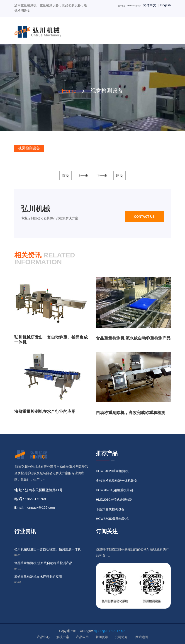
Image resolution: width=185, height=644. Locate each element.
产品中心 (43, 637)
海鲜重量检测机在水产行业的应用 (45, 412)
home (69, 91)
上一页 (83, 176)
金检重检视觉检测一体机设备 (117, 481)
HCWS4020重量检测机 (112, 471)
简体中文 (150, 5)
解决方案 (63, 637)
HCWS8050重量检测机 (112, 519)
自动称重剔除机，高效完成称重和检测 (131, 413)
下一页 (102, 176)
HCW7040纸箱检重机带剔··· (116, 490)
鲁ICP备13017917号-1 (110, 631)
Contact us (144, 217)
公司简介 (121, 637)
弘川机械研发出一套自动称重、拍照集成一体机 (48, 549)
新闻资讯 (102, 637)
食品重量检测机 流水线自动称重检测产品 (133, 338)
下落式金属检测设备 (110, 509)
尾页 (119, 176)
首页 (66, 176)
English (166, 5)
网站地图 (142, 637)
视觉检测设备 (29, 148)
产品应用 (82, 637)
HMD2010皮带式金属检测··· (116, 500)
